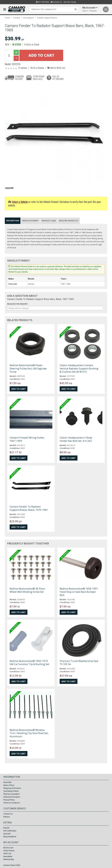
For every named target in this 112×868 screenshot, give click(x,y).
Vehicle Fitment (30, 221)
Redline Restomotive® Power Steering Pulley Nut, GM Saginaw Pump (28, 368)
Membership (9, 859)
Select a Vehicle (20, 202)
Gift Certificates (10, 831)
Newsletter (8, 856)
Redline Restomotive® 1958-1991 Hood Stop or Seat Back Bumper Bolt (79, 592)
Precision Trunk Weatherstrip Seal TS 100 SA (79, 663)
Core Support (28, 18)
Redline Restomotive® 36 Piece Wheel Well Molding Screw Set (27, 590)
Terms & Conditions (12, 803)
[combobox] (56, 308)
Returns (7, 817)
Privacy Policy (9, 800)
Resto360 (7, 782)
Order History (9, 851)
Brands (6, 828)
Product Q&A (49, 221)
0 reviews (23, 68)
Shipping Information (12, 788)
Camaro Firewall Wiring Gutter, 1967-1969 (27, 439)
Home (7, 18)
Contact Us (56, 2)
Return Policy (9, 785)
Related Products (69, 221)
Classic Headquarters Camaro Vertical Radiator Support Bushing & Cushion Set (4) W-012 (79, 368)
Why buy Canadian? (12, 794)
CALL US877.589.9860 (58, 78)
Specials (7, 834)
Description (13, 221)
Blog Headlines (10, 837)
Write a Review (37, 68)
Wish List (7, 853)
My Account (8, 848)
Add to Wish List (56, 68)
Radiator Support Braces (47, 18)
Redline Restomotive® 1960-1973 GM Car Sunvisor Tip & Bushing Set (29, 663)
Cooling (16, 18)
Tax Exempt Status (11, 791)
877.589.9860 (43, 2)
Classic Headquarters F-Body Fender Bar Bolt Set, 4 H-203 (76, 439)
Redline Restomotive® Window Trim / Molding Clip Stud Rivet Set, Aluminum (29, 733)
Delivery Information (12, 797)
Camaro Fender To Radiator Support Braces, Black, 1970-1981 (29, 508)
